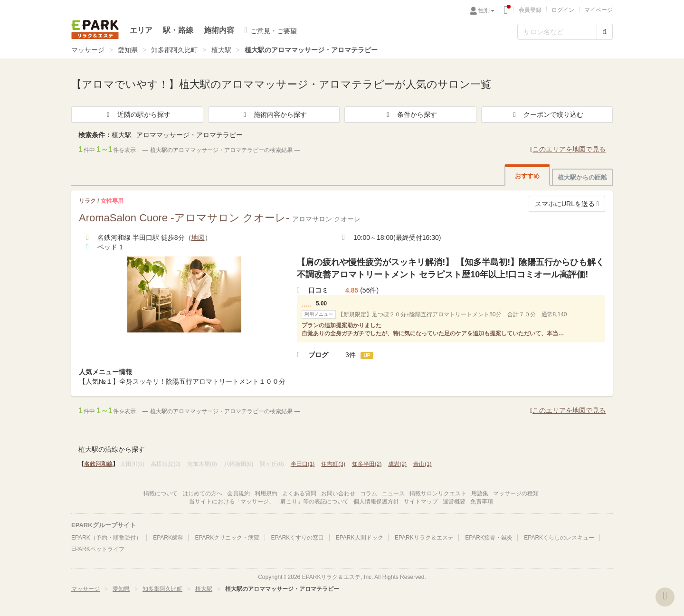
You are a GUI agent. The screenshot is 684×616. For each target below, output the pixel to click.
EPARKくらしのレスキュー (559, 538)
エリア (141, 30)
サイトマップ (421, 502)
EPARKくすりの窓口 (298, 538)
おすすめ (527, 176)
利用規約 (266, 493)
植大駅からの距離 (582, 177)
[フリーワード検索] (557, 32)
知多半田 (367, 464)
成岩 (397, 464)
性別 (486, 10)
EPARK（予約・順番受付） (106, 538)
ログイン (563, 10)
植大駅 (221, 50)
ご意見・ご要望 (271, 30)
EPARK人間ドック (360, 538)
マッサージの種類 (516, 493)
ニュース (393, 493)
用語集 (480, 493)
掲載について (161, 493)
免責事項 (482, 502)
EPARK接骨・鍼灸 (489, 538)
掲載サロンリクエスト (438, 493)
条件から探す (410, 114)
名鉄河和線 (98, 464)
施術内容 (219, 30)
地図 (198, 237)
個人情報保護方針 (376, 502)
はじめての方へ (202, 493)
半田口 (303, 464)
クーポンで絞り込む (547, 114)
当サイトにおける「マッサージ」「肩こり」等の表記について (269, 502)
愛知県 (128, 50)
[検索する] (605, 32)
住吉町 (333, 464)
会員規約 (238, 493)
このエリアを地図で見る (568, 149)
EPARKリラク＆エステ (95, 29)
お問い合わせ (338, 493)
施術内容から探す (274, 114)
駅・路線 (178, 30)
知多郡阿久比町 (174, 50)
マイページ (598, 10)
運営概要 (454, 502)
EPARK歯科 (168, 538)
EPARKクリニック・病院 (227, 538)
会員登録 (530, 10)
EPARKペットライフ (98, 549)
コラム (369, 493)
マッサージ (88, 50)
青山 (423, 464)
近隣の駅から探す (137, 114)
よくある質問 (299, 493)
